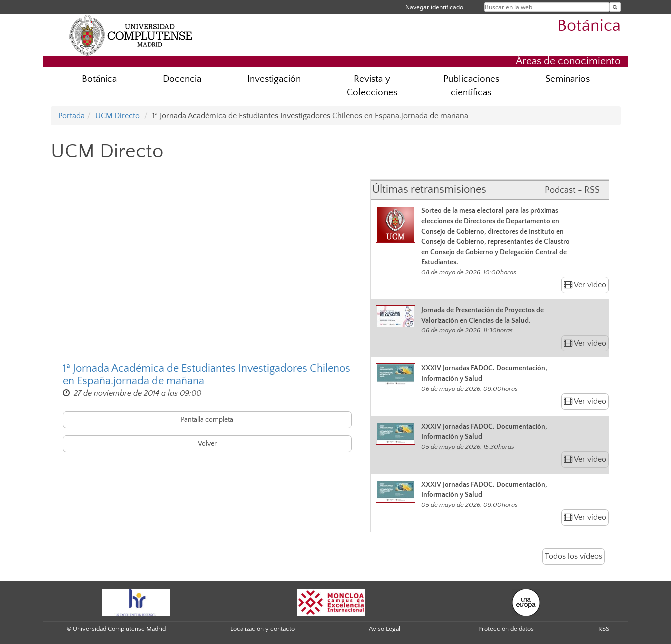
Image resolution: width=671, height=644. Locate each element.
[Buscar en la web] (615, 7)
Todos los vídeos (573, 556)
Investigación (274, 79)
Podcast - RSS (572, 190)
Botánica (589, 26)
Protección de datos (506, 629)
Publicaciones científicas (471, 86)
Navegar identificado (434, 7)
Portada (72, 116)
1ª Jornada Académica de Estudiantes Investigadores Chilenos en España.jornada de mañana (207, 375)
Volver (207, 444)
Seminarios (567, 79)
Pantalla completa (207, 420)
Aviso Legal (384, 629)
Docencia (182, 79)
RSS (604, 629)
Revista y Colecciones (372, 86)
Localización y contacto (263, 629)
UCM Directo (118, 116)
